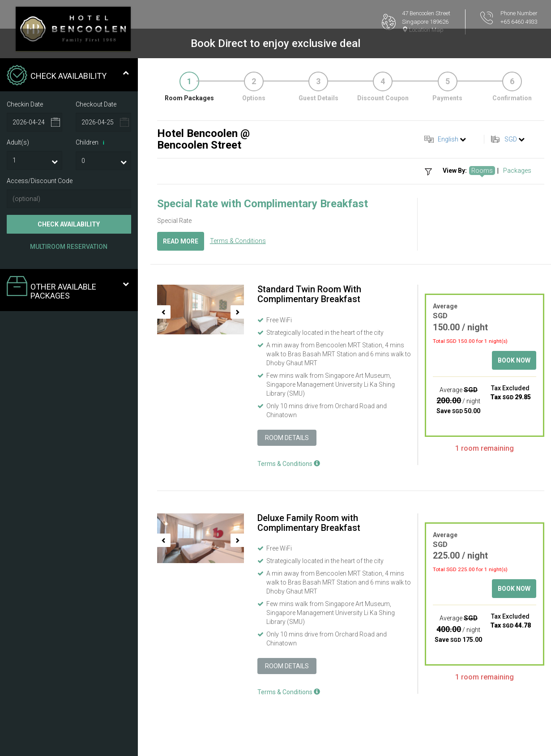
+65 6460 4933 (519, 22)
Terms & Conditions (238, 241)
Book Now (514, 360)
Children (92, 143)
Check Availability (69, 224)
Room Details (287, 438)
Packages (517, 171)
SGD (511, 139)
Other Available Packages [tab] (68, 288)
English (448, 139)
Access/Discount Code (40, 181)
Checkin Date (25, 104)
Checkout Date (96, 104)
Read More (181, 241)
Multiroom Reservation (69, 247)
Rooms (482, 171)
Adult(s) (18, 142)
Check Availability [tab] (68, 76)
